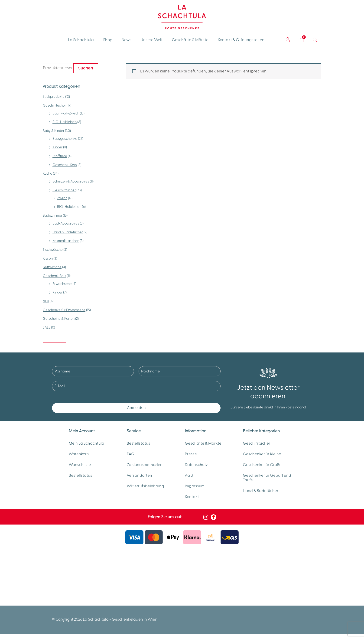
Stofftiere (60, 156)
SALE (47, 328)
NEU (46, 301)
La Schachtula (81, 40)
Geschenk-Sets (65, 165)
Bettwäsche (52, 267)
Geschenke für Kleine (262, 454)
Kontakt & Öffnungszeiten (241, 40)
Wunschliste (80, 465)
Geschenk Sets (54, 276)
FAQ (131, 454)
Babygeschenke (65, 139)
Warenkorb (79, 454)
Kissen (48, 259)
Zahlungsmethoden (145, 465)
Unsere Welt (152, 40)
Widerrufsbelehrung (145, 486)
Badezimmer (52, 216)
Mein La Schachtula (86, 443)
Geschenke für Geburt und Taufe (267, 478)
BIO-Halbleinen (65, 122)
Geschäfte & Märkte (190, 40)
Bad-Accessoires (66, 223)
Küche (47, 174)
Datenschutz (196, 465)
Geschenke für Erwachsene (64, 310)
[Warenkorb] (301, 40)
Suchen (86, 68)
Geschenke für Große (262, 465)
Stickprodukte (54, 97)
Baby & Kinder (54, 131)
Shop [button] (108, 40)
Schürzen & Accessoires (71, 181)
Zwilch (62, 198)
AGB (189, 476)
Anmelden (136, 408)
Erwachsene (62, 284)
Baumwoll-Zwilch (66, 113)
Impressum (195, 486)
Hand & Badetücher (68, 232)
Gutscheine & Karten (59, 319)
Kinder (57, 147)
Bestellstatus (80, 476)
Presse (191, 454)
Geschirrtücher (54, 106)
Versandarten (139, 476)
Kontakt (192, 497)
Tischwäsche (53, 250)
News (127, 40)
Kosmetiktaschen (66, 241)
